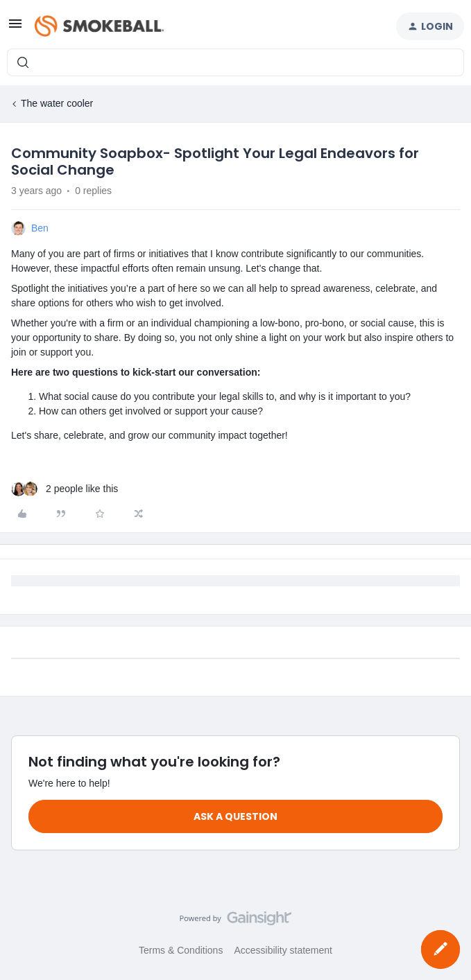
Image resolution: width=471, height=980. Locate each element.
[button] (15, 28)
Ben (40, 228)
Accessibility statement (283, 950)
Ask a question (235, 816)
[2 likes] (65, 489)
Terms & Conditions (181, 950)
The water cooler (57, 103)
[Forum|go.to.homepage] (99, 26)
